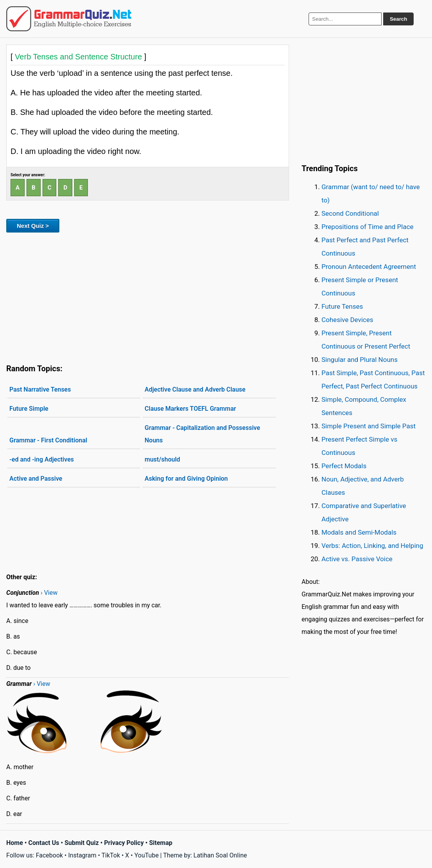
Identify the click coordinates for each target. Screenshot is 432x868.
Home (15, 843)
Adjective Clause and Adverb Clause (195, 389)
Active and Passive (36, 479)
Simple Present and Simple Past (369, 426)
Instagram (82, 855)
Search (398, 19)
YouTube (146, 855)
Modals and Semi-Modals (359, 532)
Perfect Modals (344, 466)
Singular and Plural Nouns (360, 360)
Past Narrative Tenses (40, 389)
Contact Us (44, 843)
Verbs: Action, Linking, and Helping (372, 546)
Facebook (49, 855)
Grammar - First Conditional (48, 440)
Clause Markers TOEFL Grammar (190, 409)
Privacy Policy (124, 843)
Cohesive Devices (347, 320)
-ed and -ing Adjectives (42, 459)
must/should (162, 459)
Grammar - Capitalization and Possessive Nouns (202, 434)
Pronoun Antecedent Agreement (369, 267)
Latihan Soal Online (220, 855)
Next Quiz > (33, 226)
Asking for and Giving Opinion (186, 479)
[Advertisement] (148, 297)
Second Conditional (350, 213)
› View (49, 593)
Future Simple (29, 409)
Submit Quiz (82, 843)
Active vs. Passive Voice (357, 559)
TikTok (111, 855)
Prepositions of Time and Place (368, 227)
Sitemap (161, 843)
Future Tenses (342, 306)
